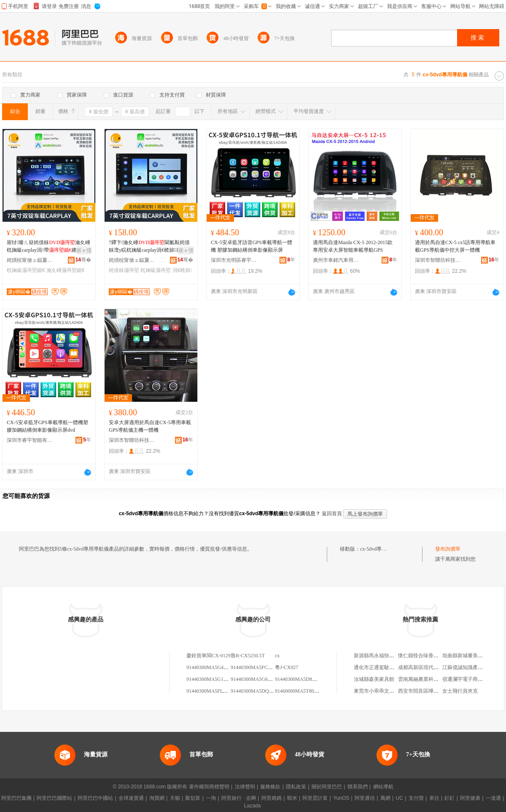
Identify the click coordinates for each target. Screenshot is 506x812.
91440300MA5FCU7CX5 (257, 667)
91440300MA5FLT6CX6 (212, 691)
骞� (83, 260)
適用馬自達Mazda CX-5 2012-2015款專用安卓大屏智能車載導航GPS (353, 246)
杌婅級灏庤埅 (156, 270)
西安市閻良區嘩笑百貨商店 (428, 691)
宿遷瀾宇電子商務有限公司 (473, 679)
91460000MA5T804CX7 (300, 691)
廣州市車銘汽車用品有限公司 (336, 260)
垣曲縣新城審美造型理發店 (473, 656)
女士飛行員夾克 (460, 691)
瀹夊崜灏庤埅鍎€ (66, 270)
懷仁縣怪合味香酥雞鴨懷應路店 (433, 656)
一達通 (493, 798)
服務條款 (270, 787)
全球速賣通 (131, 798)
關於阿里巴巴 (327, 787)
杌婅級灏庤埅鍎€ (26, 270)
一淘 (211, 798)
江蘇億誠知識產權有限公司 (473, 667)
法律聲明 (245, 787)
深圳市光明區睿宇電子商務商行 (234, 260)
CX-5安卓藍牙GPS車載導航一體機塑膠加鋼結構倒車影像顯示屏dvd (47, 426)
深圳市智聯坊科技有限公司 (438, 260)
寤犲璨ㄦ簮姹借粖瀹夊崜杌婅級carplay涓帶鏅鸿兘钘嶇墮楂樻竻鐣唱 (48, 247)
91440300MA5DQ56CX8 (257, 691)
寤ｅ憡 (84, 250)
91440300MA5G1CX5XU (213, 679)
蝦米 (292, 798)
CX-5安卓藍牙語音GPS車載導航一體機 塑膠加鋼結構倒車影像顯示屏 (252, 246)
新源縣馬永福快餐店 (377, 656)
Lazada (252, 806)
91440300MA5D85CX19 (301, 679)
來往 (434, 798)
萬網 (385, 798)
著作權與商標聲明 (209, 787)
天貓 (175, 798)
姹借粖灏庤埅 (124, 270)
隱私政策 (296, 787)
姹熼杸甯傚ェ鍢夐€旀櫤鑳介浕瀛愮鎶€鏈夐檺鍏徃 (30, 260)
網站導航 (383, 787)
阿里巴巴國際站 (54, 798)
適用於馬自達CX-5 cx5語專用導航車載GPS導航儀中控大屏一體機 (455, 246)
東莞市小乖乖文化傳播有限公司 (389, 691)
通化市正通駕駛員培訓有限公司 (389, 667)
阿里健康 (470, 798)
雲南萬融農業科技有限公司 (428, 679)
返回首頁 (332, 514)
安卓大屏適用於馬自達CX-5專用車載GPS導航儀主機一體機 (150, 426)
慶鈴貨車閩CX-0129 (209, 656)
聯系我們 (358, 787)
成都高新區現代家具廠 (423, 667)
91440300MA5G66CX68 (257, 679)
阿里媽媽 (272, 798)
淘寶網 (157, 798)
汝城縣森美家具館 (374, 679)
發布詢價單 (448, 549)
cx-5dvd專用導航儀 (381, 549)
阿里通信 (365, 798)
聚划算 (193, 798)
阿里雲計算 (315, 798)
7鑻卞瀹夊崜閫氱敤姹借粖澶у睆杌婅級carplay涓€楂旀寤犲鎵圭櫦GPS (149, 247)
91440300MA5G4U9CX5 (213, 667)
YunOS (341, 798)
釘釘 (449, 798)
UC (400, 798)
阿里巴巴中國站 (95, 798)
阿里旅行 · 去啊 (239, 798)
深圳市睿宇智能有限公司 (30, 440)
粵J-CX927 (287, 667)
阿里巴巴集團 (16, 798)
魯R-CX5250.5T (248, 656)
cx (277, 656)
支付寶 (416, 798)
